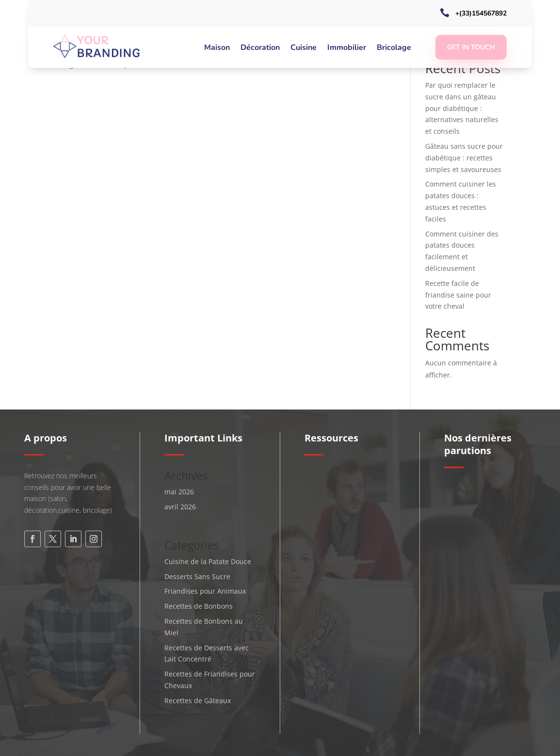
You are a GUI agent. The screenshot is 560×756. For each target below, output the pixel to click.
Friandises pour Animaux (205, 591)
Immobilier (347, 48)
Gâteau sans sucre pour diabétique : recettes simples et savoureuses (464, 158)
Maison (217, 48)
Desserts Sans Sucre (197, 576)
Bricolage (394, 48)
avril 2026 (180, 507)
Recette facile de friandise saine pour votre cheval (458, 295)
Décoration (260, 48)
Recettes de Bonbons (199, 606)
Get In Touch (471, 47)
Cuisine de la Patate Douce (208, 561)
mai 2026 (179, 492)
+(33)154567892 (481, 13)
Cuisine (304, 48)
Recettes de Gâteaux (198, 701)
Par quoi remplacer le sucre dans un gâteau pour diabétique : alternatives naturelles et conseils (462, 108)
